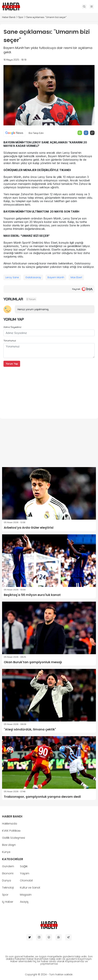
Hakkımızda (10, 824)
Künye (6, 852)
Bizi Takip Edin (36, 133)
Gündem (8, 866)
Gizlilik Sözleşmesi (14, 838)
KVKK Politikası (11, 831)
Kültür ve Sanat (30, 888)
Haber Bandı (9, 17)
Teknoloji (8, 888)
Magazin (26, 895)
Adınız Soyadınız (12, 327)
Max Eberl (76, 277)
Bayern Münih (56, 277)
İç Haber (8, 902)
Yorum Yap (12, 364)
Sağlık (24, 866)
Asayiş (24, 902)
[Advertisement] (49, 391)
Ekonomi (8, 873)
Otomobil (26, 880)
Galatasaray (33, 277)
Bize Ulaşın (9, 845)
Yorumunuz (10, 341)
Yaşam (25, 873)
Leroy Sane (12, 277)
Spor (21, 17)
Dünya (7, 880)
